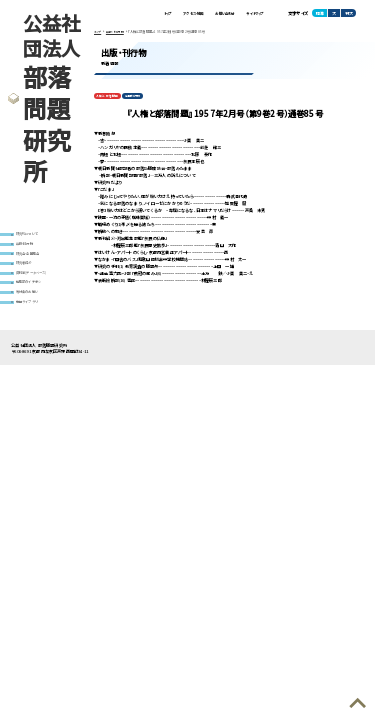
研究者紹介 (27, 269)
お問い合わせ (211, 14)
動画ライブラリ (30, 315)
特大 (349, 14)
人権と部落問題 (108, 99)
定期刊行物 (135, 99)
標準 (320, 14)
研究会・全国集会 (33, 258)
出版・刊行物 (28, 246)
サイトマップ (250, 14)
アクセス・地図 (169, 14)
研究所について (31, 235)
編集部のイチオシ (34, 292)
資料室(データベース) (37, 281)
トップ (136, 14)
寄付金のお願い (31, 304)
